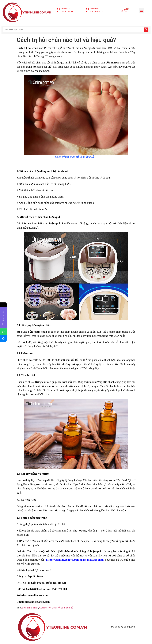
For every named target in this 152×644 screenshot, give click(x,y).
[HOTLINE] (58, 10)
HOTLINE (65, 8)
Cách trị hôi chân (29, 608)
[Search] (146, 30)
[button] (142, 10)
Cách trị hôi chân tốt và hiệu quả (56, 608)
